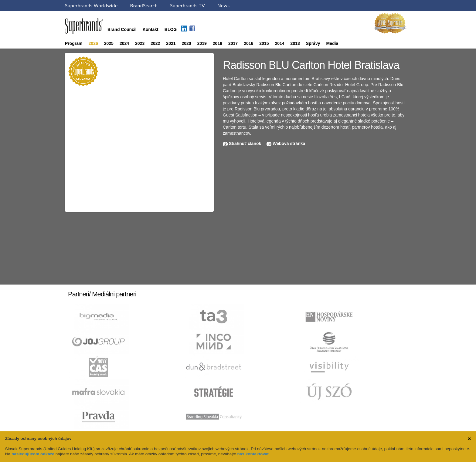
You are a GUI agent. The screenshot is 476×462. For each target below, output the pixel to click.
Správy (313, 43)
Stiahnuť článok (246, 143)
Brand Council (122, 29)
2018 (218, 43)
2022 (155, 43)
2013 (295, 43)
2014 (279, 43)
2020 (187, 43)
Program (74, 43)
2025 (109, 43)
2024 (124, 43)
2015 (264, 43)
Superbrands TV (187, 5)
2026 (93, 43)
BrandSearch (144, 5)
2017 (233, 43)
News (223, 5)
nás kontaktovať (253, 454)
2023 (140, 43)
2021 (171, 43)
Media (332, 43)
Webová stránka (289, 143)
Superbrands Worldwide (91, 5)
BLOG (171, 29)
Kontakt (151, 29)
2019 (202, 43)
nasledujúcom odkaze (33, 454)
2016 (248, 43)
